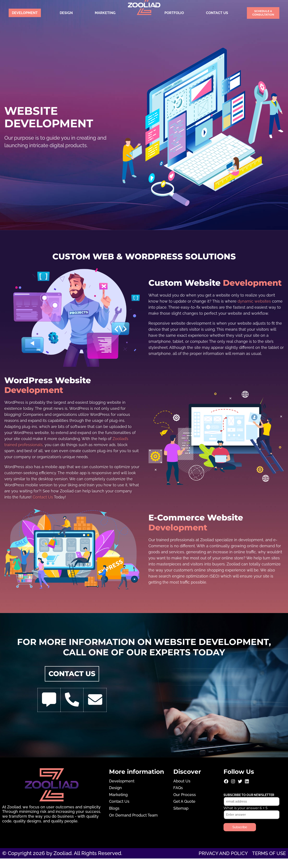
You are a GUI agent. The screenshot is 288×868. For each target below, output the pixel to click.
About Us (182, 790)
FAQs (178, 797)
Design (66, 13)
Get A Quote (184, 811)
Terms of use (267, 862)
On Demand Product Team (133, 824)
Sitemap (181, 818)
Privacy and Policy (218, 862)
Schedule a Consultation (263, 13)
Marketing (105, 13)
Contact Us (217, 13)
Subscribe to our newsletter (249, 804)
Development (25, 13)
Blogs (114, 818)
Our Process (185, 804)
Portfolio (174, 13)
